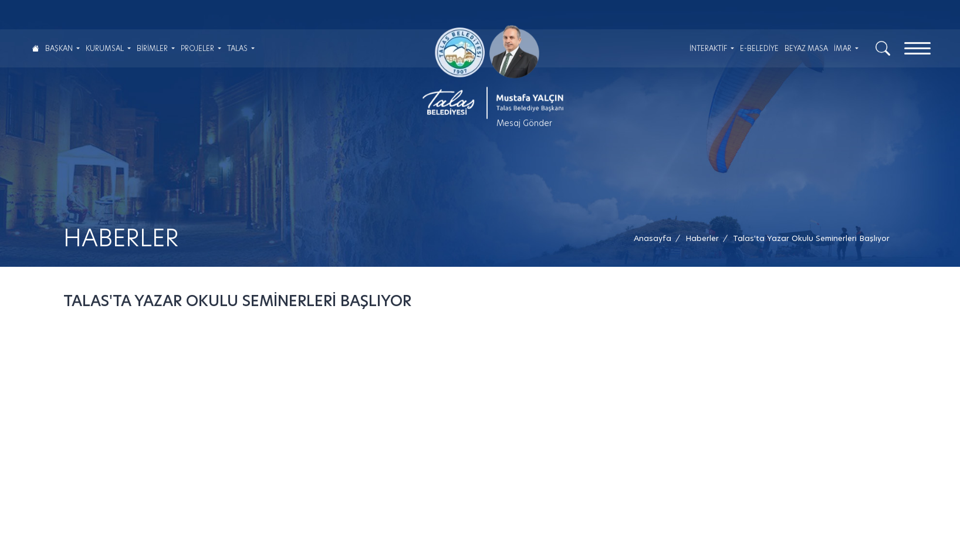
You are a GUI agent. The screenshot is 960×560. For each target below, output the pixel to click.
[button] (811, 238)
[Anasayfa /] (656, 238)
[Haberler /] (702, 238)
